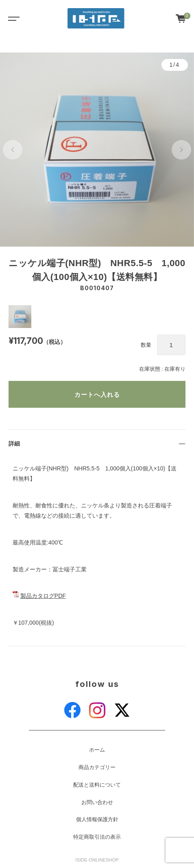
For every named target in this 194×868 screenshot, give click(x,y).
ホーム (97, 750)
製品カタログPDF (43, 596)
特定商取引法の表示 (97, 837)
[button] (13, 150)
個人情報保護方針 (97, 820)
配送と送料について (97, 785)
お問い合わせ (97, 802)
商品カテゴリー (97, 767)
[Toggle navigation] (12, 18)
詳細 (14, 444)
